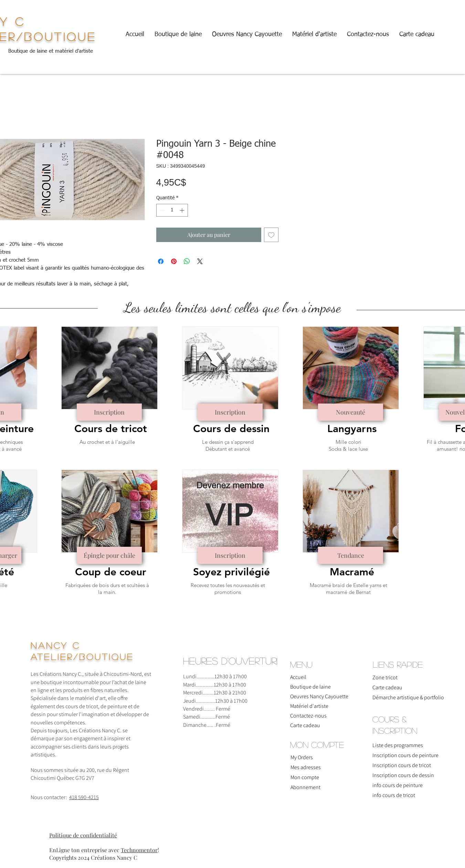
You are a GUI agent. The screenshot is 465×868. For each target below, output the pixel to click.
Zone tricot (385, 677)
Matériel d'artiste (309, 706)
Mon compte (305, 777)
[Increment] (183, 210)
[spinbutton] (172, 210)
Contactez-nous (308, 716)
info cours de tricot (394, 795)
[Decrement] (162, 210)
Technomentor (139, 850)
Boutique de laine (310, 687)
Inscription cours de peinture (405, 755)
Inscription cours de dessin (403, 775)
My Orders (302, 757)
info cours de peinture (398, 785)
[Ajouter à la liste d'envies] (271, 235)
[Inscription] (109, 412)
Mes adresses (306, 767)
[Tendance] (351, 555)
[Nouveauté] (351, 412)
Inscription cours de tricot (402, 765)
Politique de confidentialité (83, 835)
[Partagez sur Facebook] (161, 261)
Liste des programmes (398, 745)
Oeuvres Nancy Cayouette (319, 696)
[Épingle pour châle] (109, 555)
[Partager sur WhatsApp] (187, 261)
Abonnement (305, 787)
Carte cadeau (305, 725)
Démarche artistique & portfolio (401, 697)
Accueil (298, 677)
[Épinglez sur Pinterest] (174, 261)
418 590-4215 (84, 797)
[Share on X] (200, 261)
